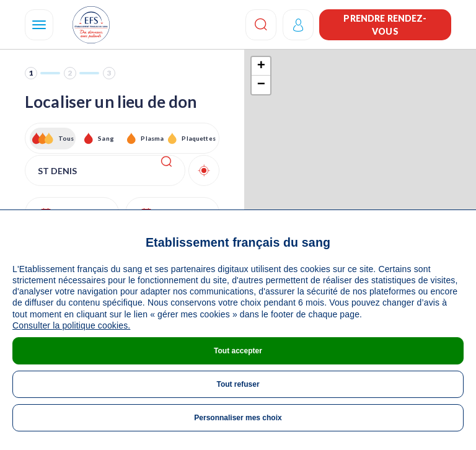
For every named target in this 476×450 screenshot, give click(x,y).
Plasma (152, 138)
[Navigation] (39, 25)
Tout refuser (238, 384)
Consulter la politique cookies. (71, 325)
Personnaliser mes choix (238, 418)
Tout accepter (238, 351)
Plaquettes (198, 138)
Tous (66, 138)
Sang (106, 138)
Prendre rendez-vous (385, 25)
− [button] (261, 85)
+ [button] (261, 66)
